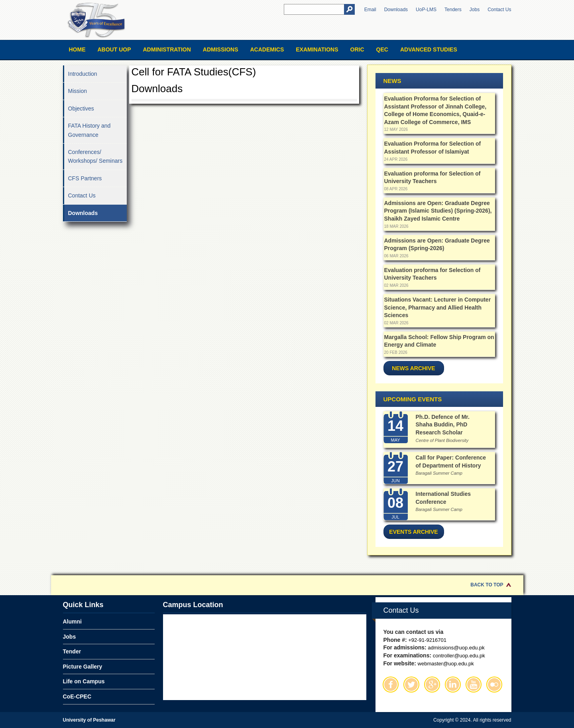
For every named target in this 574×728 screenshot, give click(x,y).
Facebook (391, 685)
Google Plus (432, 685)
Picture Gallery (83, 667)
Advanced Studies (429, 49)
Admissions (221, 49)
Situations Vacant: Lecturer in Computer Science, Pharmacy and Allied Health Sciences (438, 307)
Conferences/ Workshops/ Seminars (95, 156)
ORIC (357, 49)
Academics (267, 49)
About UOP (114, 49)
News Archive (413, 368)
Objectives (81, 109)
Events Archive (413, 532)
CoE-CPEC (77, 696)
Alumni (72, 621)
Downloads (396, 10)
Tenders (453, 10)
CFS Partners (85, 178)
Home (77, 49)
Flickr (494, 685)
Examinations (317, 49)
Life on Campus (84, 681)
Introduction (83, 74)
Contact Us (499, 10)
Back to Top (487, 585)
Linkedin (453, 685)
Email (370, 10)
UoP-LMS (426, 10)
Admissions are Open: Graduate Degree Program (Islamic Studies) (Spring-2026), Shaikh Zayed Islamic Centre (438, 211)
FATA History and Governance (89, 130)
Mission (78, 91)
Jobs (475, 10)
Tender (72, 651)
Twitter (411, 685)
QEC (382, 49)
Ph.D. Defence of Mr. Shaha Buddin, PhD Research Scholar (443, 425)
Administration (167, 49)
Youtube (474, 685)
